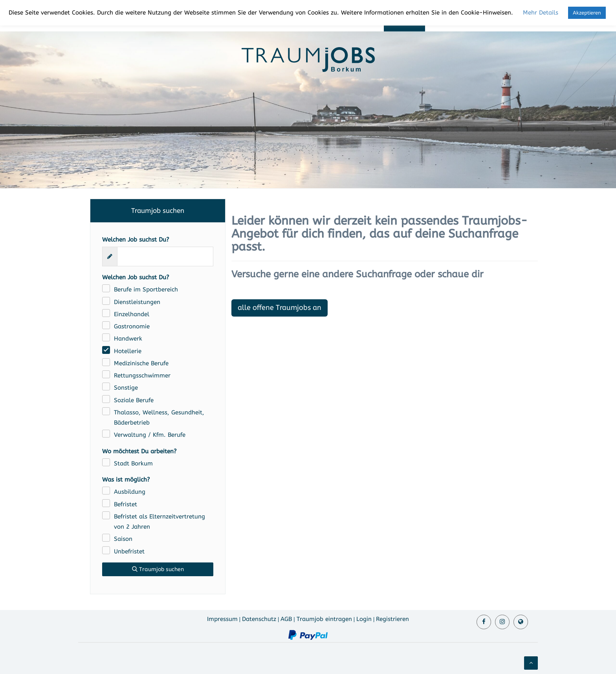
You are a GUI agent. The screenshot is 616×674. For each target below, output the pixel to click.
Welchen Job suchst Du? (136, 240)
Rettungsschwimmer (142, 375)
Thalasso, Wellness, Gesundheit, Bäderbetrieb (159, 418)
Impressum (222, 619)
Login (364, 619)
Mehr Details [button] (541, 13)
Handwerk (128, 339)
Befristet (126, 504)
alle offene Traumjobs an (280, 308)
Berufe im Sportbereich (146, 289)
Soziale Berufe (134, 400)
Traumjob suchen (158, 569)
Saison (123, 539)
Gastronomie (132, 326)
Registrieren (392, 619)
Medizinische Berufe (141, 363)
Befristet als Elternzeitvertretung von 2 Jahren (159, 522)
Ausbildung (130, 492)
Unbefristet (129, 551)
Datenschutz (259, 619)
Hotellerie (128, 351)
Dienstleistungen (137, 302)
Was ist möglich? (126, 480)
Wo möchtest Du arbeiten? (139, 451)
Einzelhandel (132, 314)
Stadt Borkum (133, 463)
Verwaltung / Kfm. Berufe (150, 435)
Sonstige (126, 388)
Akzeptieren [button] (587, 13)
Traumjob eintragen (324, 619)
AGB (286, 619)
